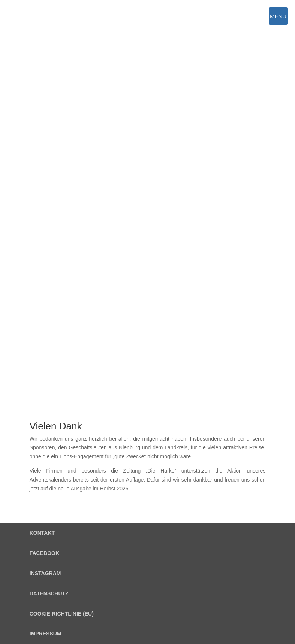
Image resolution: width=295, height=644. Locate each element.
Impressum (46, 634)
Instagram (45, 573)
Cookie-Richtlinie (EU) (62, 614)
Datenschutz (49, 593)
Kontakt (42, 533)
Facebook (44, 553)
